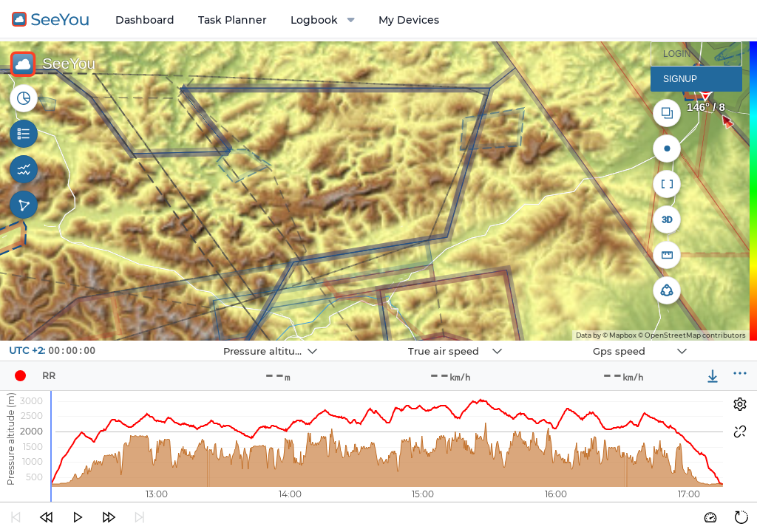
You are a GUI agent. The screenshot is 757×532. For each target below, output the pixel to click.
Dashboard (145, 20)
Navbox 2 (371, 341)
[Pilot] (20, 376)
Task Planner (232, 20)
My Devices (409, 20)
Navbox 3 (556, 341)
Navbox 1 (187, 341)
